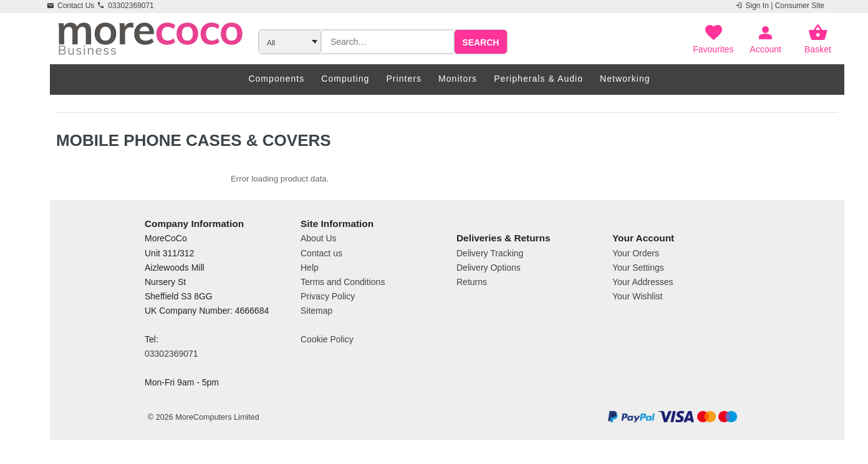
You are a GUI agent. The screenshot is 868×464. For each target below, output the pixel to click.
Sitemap (316, 311)
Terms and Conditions (343, 282)
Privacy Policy (328, 296)
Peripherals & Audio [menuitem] (538, 79)
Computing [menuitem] (345, 79)
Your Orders (636, 253)
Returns (472, 282)
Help (310, 268)
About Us (319, 238)
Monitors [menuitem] (458, 79)
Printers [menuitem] (404, 79)
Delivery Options (489, 268)
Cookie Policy (327, 339)
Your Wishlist (637, 296)
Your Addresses (643, 282)
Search (480, 42)
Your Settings (638, 268)
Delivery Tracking (490, 253)
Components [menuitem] (276, 79)
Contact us (321, 253)
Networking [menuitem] (625, 79)
